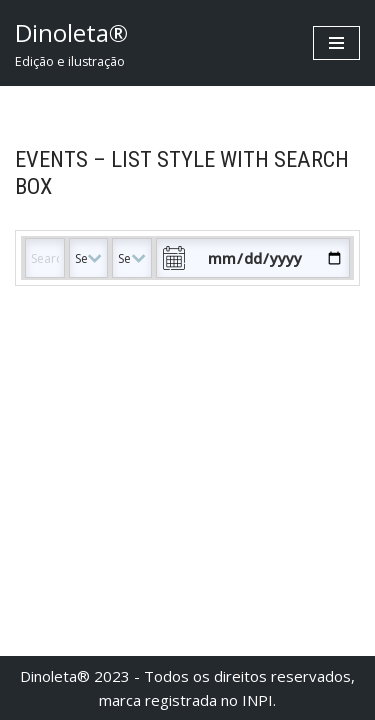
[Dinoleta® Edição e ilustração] (71, 43)
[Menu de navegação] (336, 43)
